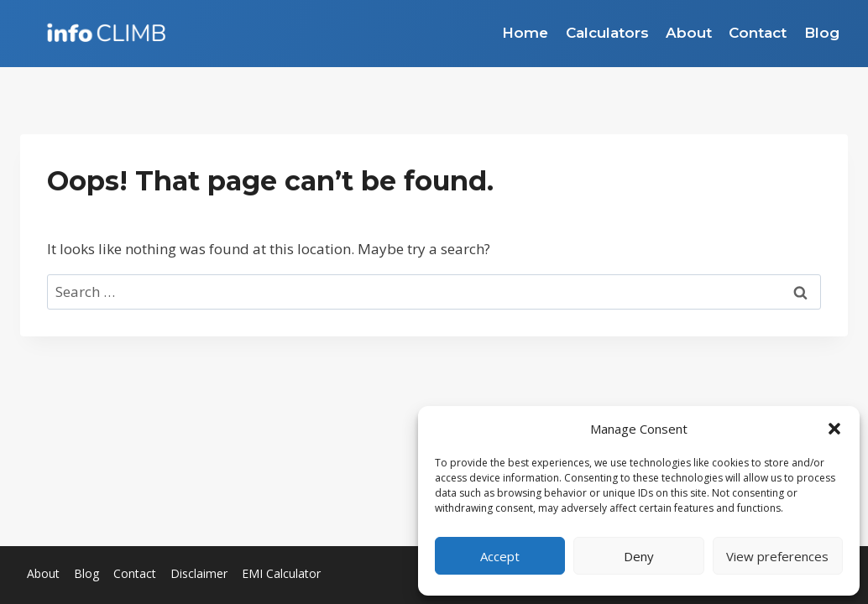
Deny (639, 556)
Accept (500, 556)
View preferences (777, 556)
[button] (834, 429)
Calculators (607, 33)
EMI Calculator (281, 573)
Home (525, 33)
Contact (758, 33)
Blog (822, 33)
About (689, 33)
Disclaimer (199, 573)
